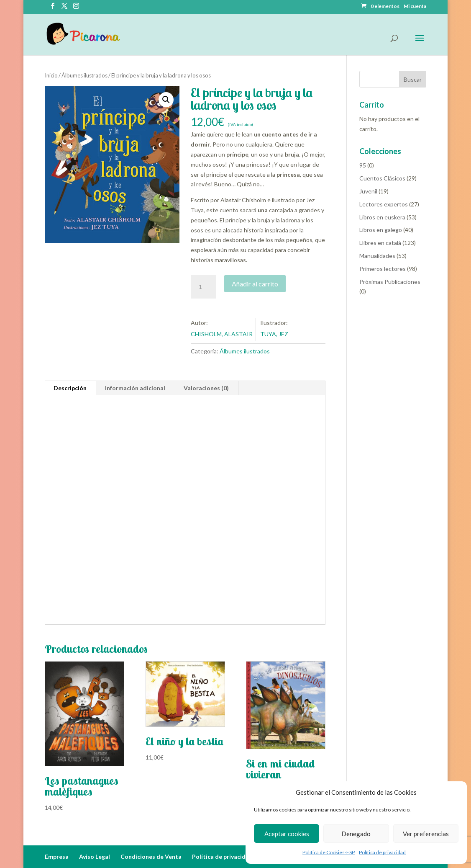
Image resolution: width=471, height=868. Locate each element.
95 (363, 165)
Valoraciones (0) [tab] (206, 388)
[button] (166, 100)
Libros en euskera (382, 217)
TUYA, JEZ (274, 334)
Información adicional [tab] (135, 388)
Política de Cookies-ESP (329, 852)
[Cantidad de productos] (203, 287)
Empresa (57, 856)
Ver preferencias (426, 834)
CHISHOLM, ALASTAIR (222, 334)
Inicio (51, 75)
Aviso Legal (95, 856)
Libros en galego (381, 230)
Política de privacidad (382, 852)
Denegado (356, 834)
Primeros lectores (383, 269)
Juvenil (368, 191)
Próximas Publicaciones (390, 282)
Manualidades (377, 256)
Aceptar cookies (287, 834)
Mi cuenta (415, 6)
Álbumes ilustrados (84, 75)
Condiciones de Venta (151, 856)
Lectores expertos (384, 204)
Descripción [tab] (70, 388)
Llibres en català (380, 243)
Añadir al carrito (255, 284)
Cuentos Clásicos (382, 178)
